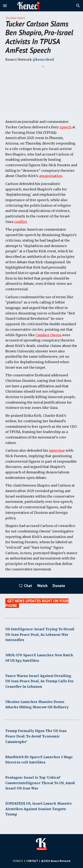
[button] (5, 6)
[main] (41, 40)
